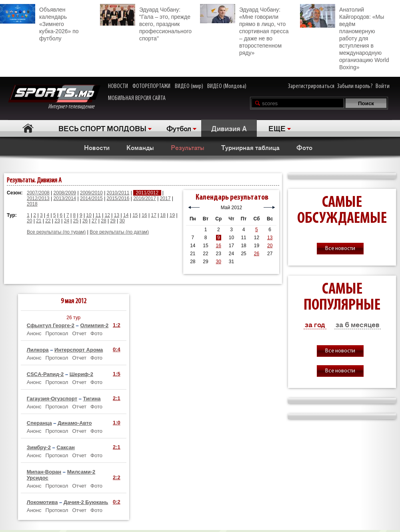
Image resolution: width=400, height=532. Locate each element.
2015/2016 (118, 198)
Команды (140, 147)
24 (67, 221)
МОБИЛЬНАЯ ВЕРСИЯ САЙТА (137, 98)
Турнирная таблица (250, 147)
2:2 (117, 477)
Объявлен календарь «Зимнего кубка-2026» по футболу (39, 23)
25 (76, 221)
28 (103, 221)
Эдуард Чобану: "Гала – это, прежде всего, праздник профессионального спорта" (146, 23)
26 (85, 221)
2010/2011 (118, 193)
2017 (165, 198)
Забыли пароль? (355, 86)
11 (98, 215)
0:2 (117, 502)
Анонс (34, 333)
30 (122, 221)
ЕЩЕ (277, 128)
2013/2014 (65, 198)
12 (107, 215)
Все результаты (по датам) (119, 232)
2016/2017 (145, 198)
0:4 (117, 349)
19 (172, 215)
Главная (28, 128)
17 (153, 215)
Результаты (188, 147)
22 (48, 221)
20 (29, 221)
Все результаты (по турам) (56, 232)
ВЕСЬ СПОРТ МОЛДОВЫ (102, 128)
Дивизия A (229, 128)
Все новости (340, 249)
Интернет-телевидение (54, 97)
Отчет (79, 333)
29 (113, 221)
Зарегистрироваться (311, 86)
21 (39, 221)
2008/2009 (65, 193)
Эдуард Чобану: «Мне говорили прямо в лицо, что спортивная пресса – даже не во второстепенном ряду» (244, 30)
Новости (97, 147)
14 (126, 215)
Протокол (57, 333)
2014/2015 (91, 198)
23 (57, 221)
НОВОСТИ (118, 86)
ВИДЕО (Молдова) (227, 86)
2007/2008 (38, 193)
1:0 (117, 423)
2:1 (117, 398)
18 (163, 215)
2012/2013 (38, 198)
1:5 (117, 374)
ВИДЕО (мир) (189, 86)
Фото (304, 147)
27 (94, 221)
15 (135, 215)
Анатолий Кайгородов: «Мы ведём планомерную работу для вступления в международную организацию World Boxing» (344, 37)
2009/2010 (91, 193)
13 (117, 215)
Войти (383, 86)
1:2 (117, 325)
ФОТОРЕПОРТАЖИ (151, 86)
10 (89, 215)
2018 (32, 204)
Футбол (179, 128)
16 (144, 215)
